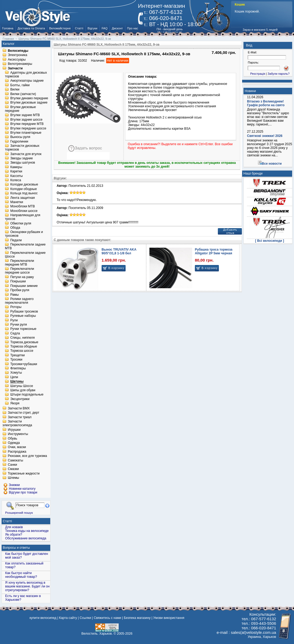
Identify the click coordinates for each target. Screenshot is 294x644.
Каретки (16, 172)
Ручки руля (18, 325)
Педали (16, 240)
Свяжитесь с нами (108, 618)
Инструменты (18, 434)
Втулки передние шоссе (28, 128)
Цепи (14, 377)
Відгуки (93, 28)
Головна (8, 28)
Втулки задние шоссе (26, 120)
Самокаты (15, 460)
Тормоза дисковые (24, 342)
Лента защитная (22, 198)
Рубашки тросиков (24, 311)
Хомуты (16, 373)
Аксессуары (17, 60)
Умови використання (169, 618)
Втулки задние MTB (25, 115)
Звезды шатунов (23, 163)
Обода (15, 228)
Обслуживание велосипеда (26, 538)
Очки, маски (17, 447)
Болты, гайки (20, 85)
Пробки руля (20, 290)
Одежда (14, 443)
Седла (15, 333)
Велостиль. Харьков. (97, 634)
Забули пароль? (278, 74)
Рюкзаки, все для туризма (27, 456)
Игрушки (14, 430)
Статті (79, 28)
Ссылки (85, 618)
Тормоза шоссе (22, 351)
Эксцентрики (20, 399)
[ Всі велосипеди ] (270, 241)
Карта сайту (68, 618)
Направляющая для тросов (22, 217)
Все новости (272, 164)
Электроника (18, 55)
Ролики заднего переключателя (19, 301)
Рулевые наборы (23, 316)
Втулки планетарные (26, 133)
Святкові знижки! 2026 (265, 136)
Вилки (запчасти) (23, 94)
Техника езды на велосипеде (27, 531)
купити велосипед (43, 618)
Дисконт (117, 28)
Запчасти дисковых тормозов (22, 148)
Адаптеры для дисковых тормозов (26, 74)
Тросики (16, 360)
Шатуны (17, 382)
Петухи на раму (22, 277)
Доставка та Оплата (31, 28)
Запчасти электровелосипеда (17, 424)
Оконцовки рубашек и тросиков (24, 234)
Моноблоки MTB (22, 207)
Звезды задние (21, 158)
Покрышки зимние (24, 286)
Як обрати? (14, 535)
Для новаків (14, 527)
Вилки (15, 90)
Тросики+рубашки (24, 364)
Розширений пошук (19, 513)
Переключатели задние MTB (25, 247)
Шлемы (13, 478)
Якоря (15, 404)
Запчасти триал (20, 417)
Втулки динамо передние (29, 98)
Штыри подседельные (27, 395)
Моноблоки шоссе (24, 211)
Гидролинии (19, 141)
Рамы (14, 295)
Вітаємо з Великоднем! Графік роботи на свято (266, 103)
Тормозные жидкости (24, 473)
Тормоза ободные (24, 346)
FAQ (105, 28)
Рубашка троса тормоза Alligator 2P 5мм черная (214, 251)
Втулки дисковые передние (20, 109)
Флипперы (18, 368)
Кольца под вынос (24, 193)
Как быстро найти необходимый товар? (21, 575)
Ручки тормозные (23, 329)
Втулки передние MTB (27, 124)
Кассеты (16, 176)
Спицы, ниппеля (22, 338)
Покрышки (18, 282)
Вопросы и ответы (16, 548)
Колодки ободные (23, 189)
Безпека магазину (137, 618)
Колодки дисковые (24, 185)
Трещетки (17, 355)
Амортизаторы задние (27, 81)
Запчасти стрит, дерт (24, 413)
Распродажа (17, 452)
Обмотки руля (21, 223)
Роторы (16, 307)
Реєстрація (258, 74)
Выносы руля (20, 137)
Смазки (13, 469)
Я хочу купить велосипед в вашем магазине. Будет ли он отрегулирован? (27, 586)
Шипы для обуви (23, 390)
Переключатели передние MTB (19, 263)
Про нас (133, 28)
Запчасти (15, 68)
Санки (12, 465)
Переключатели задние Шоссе (25, 255)
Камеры (16, 167)
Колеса (16, 180)
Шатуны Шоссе (22, 386)
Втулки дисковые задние (29, 103)
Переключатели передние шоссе (19, 271)
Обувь (12, 438)
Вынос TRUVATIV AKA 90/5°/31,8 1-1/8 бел (119, 251)
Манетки (17, 202)
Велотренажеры (20, 64)
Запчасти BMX (19, 408)
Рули (14, 320)
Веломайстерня (60, 28)
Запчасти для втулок (26, 154)
